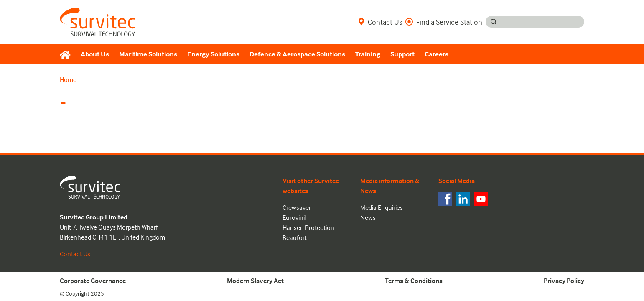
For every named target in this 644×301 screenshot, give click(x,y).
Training (368, 54)
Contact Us (380, 22)
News (368, 217)
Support (402, 54)
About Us (95, 54)
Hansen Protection (308, 227)
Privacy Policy (564, 281)
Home (68, 79)
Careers (437, 54)
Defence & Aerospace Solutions (297, 54)
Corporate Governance (93, 281)
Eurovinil (294, 217)
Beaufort (295, 237)
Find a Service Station (444, 22)
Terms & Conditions (414, 281)
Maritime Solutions (148, 54)
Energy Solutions (213, 54)
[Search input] (543, 22)
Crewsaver (297, 207)
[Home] (68, 54)
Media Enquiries (382, 207)
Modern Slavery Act (255, 281)
